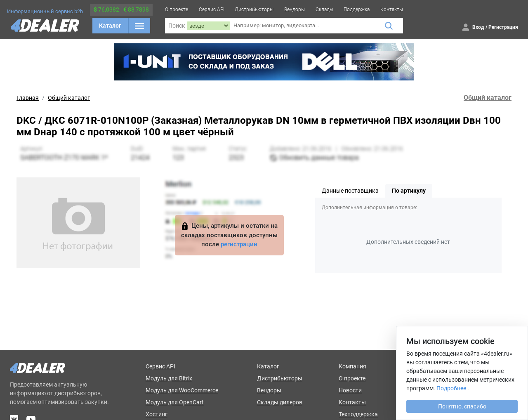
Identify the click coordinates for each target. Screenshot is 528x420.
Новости (350, 390)
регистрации (239, 244)
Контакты (392, 9)
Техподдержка (358, 414)
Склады (324, 9)
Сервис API (212, 9)
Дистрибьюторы (254, 9)
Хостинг (157, 414)
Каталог (110, 26)
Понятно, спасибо (462, 406)
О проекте (177, 9)
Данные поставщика (350, 191)
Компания (352, 366)
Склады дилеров (280, 402)
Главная (28, 98)
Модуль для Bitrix (169, 378)
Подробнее (451, 388)
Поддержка (357, 9)
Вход (478, 27)
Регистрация (503, 27)
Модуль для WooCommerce (182, 390)
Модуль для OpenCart (175, 402)
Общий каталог (69, 98)
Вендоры (295, 9)
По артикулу (409, 191)
